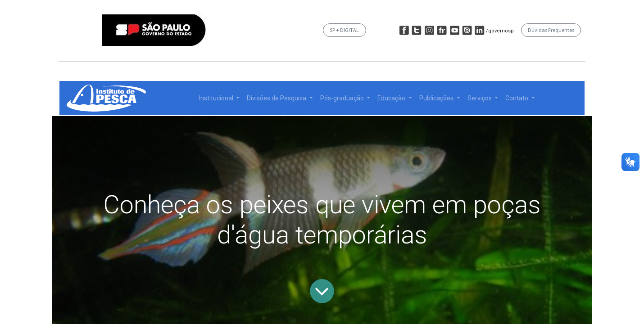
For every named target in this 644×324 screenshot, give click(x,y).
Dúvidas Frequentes (551, 30)
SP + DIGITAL (344, 30)
